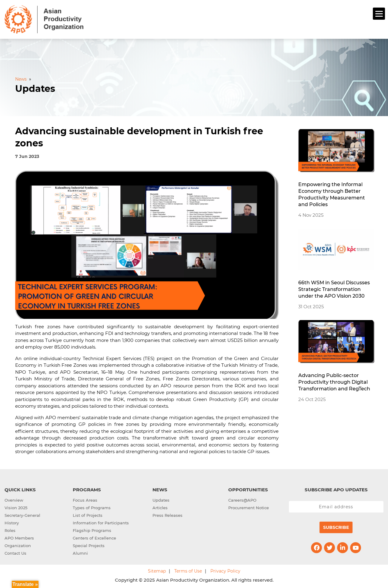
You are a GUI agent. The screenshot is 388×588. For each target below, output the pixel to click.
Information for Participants (101, 522)
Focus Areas (85, 499)
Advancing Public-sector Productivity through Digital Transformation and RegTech (334, 381)
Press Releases (167, 514)
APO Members (19, 537)
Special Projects (89, 545)
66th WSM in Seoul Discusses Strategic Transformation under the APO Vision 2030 (334, 288)
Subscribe (336, 526)
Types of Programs (92, 507)
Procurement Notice (249, 507)
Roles (10, 530)
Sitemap (157, 570)
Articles (160, 507)
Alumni (80, 552)
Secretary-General (22, 514)
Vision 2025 (16, 507)
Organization (18, 545)
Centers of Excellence (94, 537)
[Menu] (379, 14)
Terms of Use (188, 570)
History (12, 522)
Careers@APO (242, 499)
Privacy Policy (225, 570)
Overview (14, 499)
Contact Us (15, 552)
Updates (161, 499)
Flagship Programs (92, 530)
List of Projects (88, 514)
